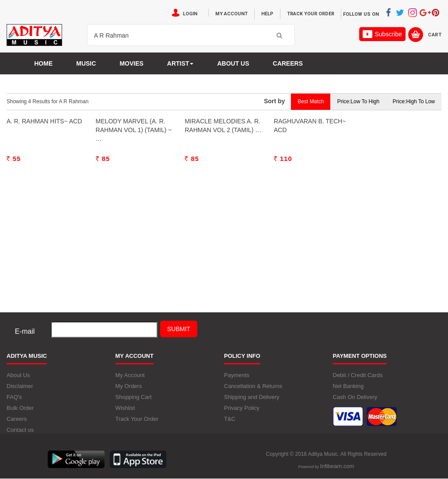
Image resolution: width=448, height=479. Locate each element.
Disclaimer (20, 386)
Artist (180, 63)
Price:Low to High (359, 101)
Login (190, 14)
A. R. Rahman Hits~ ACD (44, 216)
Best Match (311, 101)
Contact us (20, 430)
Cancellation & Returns (253, 386)
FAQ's (14, 397)
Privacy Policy (242, 408)
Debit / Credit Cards (358, 375)
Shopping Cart (134, 397)
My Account (231, 14)
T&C (230, 419)
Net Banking (348, 386)
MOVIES (131, 63)
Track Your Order (311, 14)
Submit (179, 329)
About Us (18, 375)
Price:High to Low (414, 101)
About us (233, 63)
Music (86, 63)
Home (43, 63)
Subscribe (382, 34)
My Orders (129, 386)
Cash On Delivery (355, 397)
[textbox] (180, 35)
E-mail (25, 331)
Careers (288, 63)
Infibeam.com (337, 466)
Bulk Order (20, 408)
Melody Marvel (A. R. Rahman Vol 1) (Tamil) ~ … (134, 224)
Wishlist (125, 408)
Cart (435, 35)
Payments (237, 375)
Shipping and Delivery (252, 397)
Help (267, 14)
